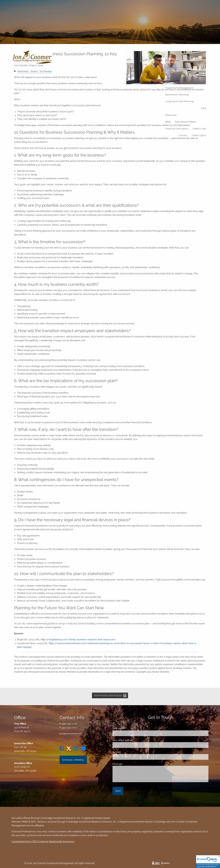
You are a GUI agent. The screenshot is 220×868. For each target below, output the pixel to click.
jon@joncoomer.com (71, 734)
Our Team (171, 74)
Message (129, 764)
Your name (130, 728)
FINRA (25, 822)
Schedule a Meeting (73, 760)
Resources (171, 115)
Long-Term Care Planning (180, 101)
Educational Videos (185, 122)
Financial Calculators (177, 129)
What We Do (172, 81)
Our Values (186, 67)
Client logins (199, 135)
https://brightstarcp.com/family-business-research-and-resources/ (78, 640)
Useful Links (199, 129)
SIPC (34, 822)
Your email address (134, 740)
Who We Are (172, 61)
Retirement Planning (177, 95)
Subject (128, 752)
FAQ (204, 108)
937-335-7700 (70, 724)
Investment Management (179, 88)
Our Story (170, 67)
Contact (183, 135)
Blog (168, 122)
